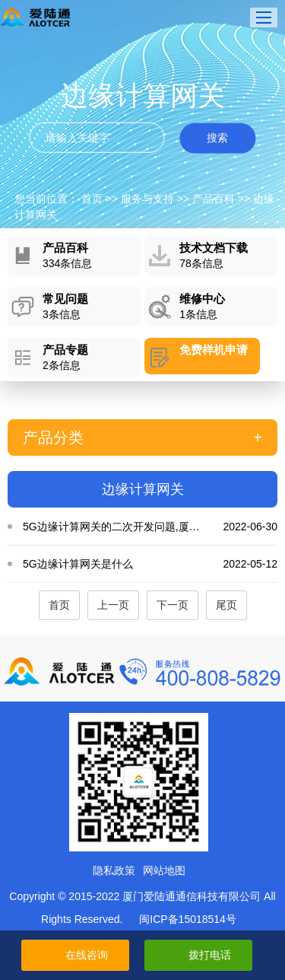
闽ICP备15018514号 (188, 919)
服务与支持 (147, 199)
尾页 (226, 605)
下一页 (173, 605)
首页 (92, 199)
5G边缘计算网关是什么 (150, 564)
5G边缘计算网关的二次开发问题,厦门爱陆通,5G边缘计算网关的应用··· (150, 527)
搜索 (217, 138)
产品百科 (214, 199)
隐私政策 (114, 870)
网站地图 (164, 870)
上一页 (113, 605)
